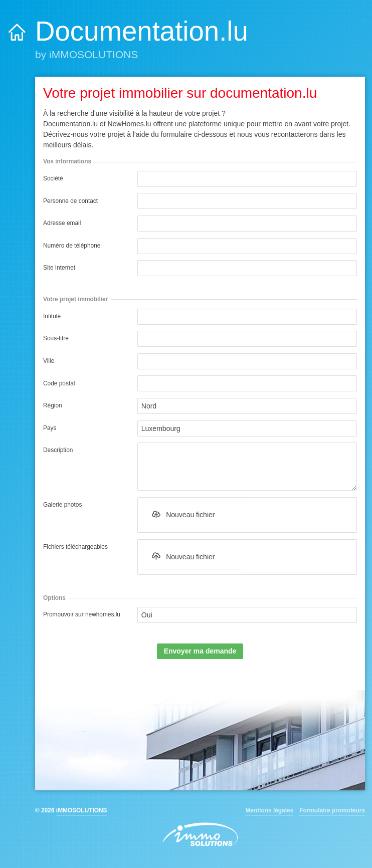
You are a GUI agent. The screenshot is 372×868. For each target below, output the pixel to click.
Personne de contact (70, 201)
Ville (49, 361)
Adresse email (62, 223)
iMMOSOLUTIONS (82, 810)
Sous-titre (56, 338)
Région (53, 405)
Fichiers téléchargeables (75, 547)
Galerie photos (62, 505)
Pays (50, 428)
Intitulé (52, 316)
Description (58, 450)
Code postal (59, 383)
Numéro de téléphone (72, 246)
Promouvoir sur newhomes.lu (82, 614)
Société (53, 178)
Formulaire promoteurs (332, 810)
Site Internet (59, 268)
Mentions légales (269, 810)
